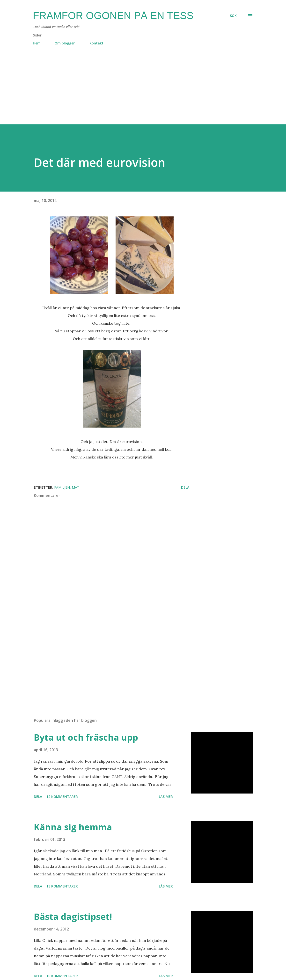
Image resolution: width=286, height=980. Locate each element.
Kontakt (96, 43)
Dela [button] (185, 487)
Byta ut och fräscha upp (86, 737)
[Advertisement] (143, 91)
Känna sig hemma (73, 827)
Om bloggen (65, 43)
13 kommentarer (62, 886)
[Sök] (233, 16)
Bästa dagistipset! (73, 917)
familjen (62, 487)
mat (76, 487)
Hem (37, 43)
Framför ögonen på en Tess (113, 16)
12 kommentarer (62, 797)
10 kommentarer (62, 976)
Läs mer (166, 797)
